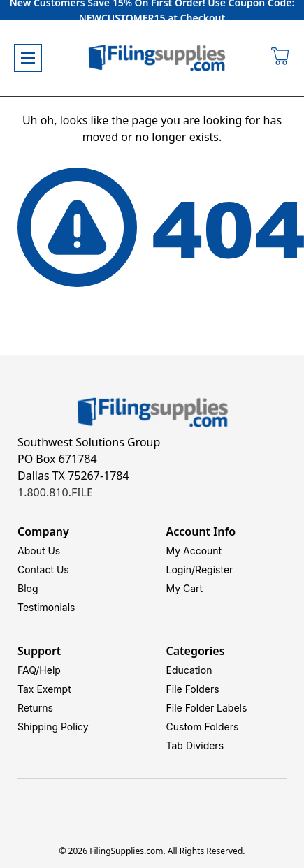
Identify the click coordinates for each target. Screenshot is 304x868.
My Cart (185, 588)
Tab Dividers (195, 745)
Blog (28, 588)
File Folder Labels (207, 708)
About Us (39, 551)
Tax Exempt (44, 689)
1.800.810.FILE (55, 492)
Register (214, 569)
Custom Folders (203, 727)
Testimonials (46, 607)
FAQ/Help (39, 670)
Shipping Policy (53, 727)
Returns (35, 708)
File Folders (193, 689)
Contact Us (43, 569)
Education (189, 670)
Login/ (181, 569)
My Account (194, 551)
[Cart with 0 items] (281, 58)
